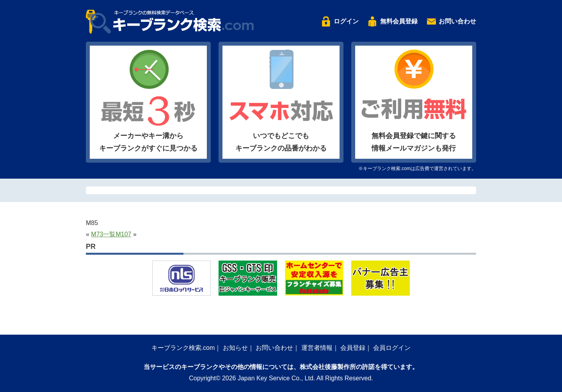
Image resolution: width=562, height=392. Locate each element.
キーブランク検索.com (183, 348)
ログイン (346, 21)
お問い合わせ (457, 21)
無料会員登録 (399, 21)
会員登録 (353, 348)
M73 (97, 234)
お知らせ (235, 348)
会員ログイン (392, 348)
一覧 (109, 234)
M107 (123, 234)
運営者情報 (317, 348)
